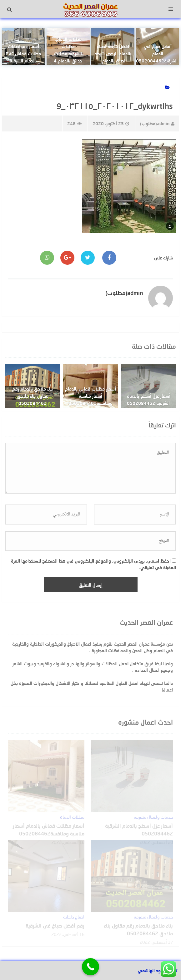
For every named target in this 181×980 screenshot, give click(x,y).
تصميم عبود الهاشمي (158, 970)
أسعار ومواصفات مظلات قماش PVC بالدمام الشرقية (23, 54)
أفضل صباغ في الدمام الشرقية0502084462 (157, 54)
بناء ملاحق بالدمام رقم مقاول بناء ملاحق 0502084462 (33, 396)
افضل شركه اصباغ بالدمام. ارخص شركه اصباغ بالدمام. (113, 54)
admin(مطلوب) (157, 123)
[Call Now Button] (90, 967)
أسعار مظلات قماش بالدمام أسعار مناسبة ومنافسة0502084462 (90, 396)
